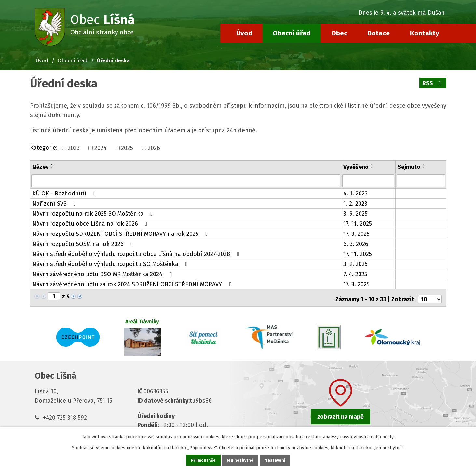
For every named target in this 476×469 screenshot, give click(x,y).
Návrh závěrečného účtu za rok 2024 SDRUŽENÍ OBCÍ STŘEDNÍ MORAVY (133, 284)
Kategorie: (44, 148)
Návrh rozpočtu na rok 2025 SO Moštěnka (94, 213)
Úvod (244, 33)
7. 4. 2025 (355, 274)
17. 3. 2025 (356, 233)
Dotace (379, 33)
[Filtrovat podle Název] (186, 181)
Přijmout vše (203, 460)
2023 (74, 148)
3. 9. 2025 (355, 213)
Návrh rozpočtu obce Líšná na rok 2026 (91, 223)
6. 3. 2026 (356, 243)
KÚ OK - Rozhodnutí (65, 193)
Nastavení (277, 460)
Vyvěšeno (356, 167)
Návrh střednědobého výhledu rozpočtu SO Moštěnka (111, 263)
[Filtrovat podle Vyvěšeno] (368, 181)
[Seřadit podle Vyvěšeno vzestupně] (372, 165)
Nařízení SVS (55, 203)
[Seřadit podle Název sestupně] (52, 167)
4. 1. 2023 (355, 193)
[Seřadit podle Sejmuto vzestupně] (424, 165)
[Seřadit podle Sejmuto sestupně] (424, 167)
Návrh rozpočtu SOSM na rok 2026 (84, 243)
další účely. (383, 436)
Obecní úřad (292, 33)
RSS (432, 83)
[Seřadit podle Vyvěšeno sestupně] (372, 167)
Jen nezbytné (241, 460)
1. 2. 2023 (355, 203)
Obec (339, 33)
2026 (154, 148)
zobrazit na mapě (340, 414)
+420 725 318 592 (65, 414)
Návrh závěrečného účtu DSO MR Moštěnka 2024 (103, 274)
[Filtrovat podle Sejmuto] (421, 181)
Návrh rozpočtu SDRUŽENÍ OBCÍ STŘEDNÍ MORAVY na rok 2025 (121, 233)
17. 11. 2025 (358, 223)
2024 (101, 148)
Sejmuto (409, 167)
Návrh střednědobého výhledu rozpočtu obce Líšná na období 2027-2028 (137, 253)
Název (40, 167)
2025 (127, 148)
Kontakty (425, 33)
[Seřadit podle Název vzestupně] (52, 165)
